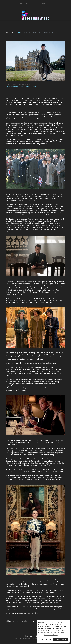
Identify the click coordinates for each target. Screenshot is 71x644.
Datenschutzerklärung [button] (51, 635)
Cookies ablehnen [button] (46, 639)
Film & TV (20, 32)
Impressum (29, 636)
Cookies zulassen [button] (61, 639)
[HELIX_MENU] (36, 24)
